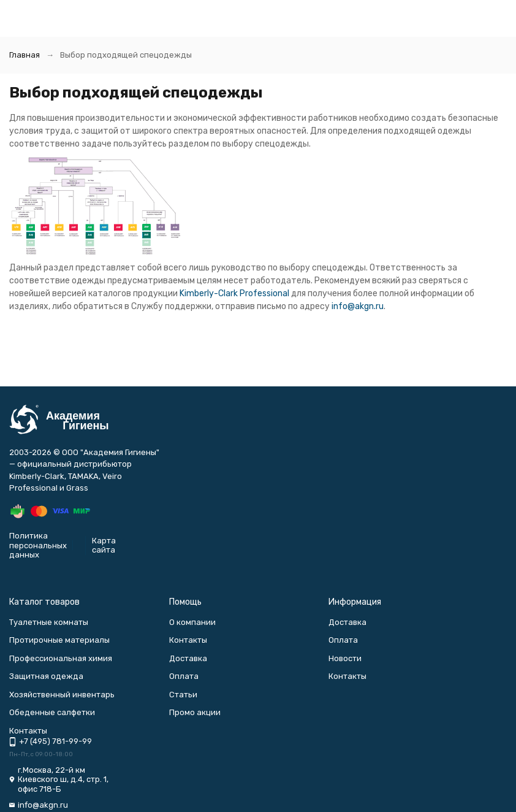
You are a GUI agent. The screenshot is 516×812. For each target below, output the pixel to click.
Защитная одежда (46, 676)
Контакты (188, 640)
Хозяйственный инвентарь (62, 695)
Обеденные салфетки (52, 712)
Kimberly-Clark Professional (234, 293)
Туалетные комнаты (49, 622)
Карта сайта (104, 546)
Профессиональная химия (61, 658)
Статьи (183, 695)
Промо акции (195, 712)
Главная (25, 55)
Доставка (188, 658)
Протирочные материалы (59, 640)
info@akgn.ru (358, 306)
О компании (192, 622)
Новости (345, 658)
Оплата (184, 676)
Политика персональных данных (38, 545)
